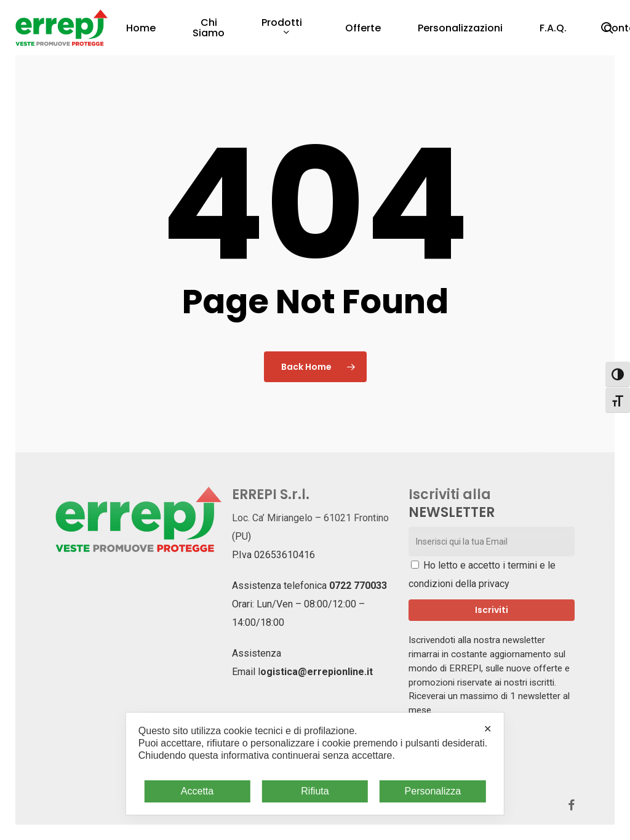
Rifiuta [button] (315, 791)
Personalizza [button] (433, 791)
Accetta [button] (197, 791)
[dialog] (315, 764)
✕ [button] (488, 729)
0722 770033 (358, 586)
